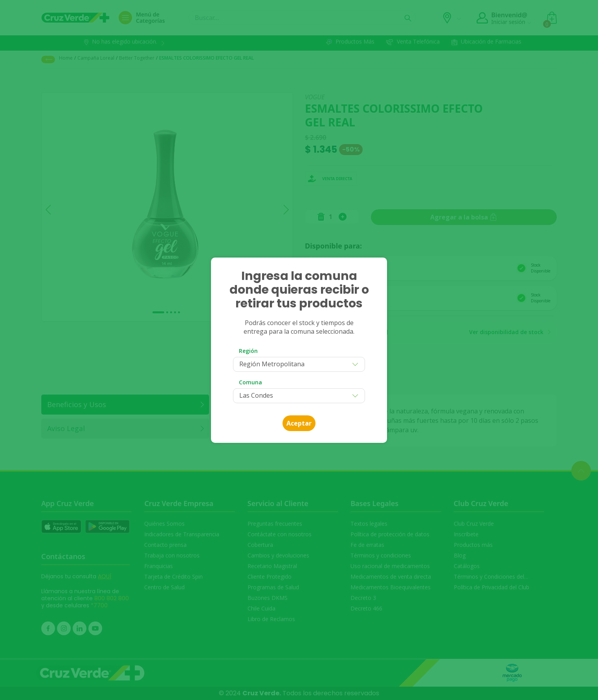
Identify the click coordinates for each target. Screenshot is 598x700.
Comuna (250, 382)
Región (248, 351)
